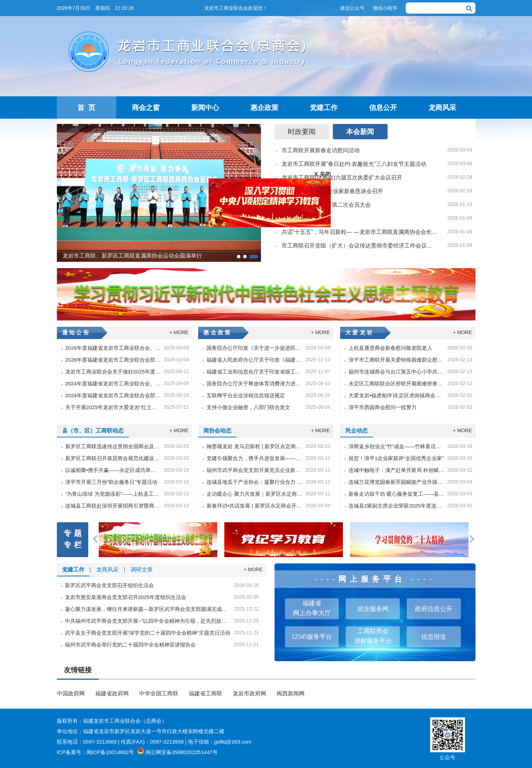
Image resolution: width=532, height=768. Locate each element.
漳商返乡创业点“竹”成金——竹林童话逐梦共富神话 (396, 446)
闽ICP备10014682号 (110, 752)
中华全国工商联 (159, 693)
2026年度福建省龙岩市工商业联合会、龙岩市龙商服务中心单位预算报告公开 (113, 348)
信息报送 (434, 637)
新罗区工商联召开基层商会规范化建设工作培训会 (113, 458)
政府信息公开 (434, 609)
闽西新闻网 (291, 693)
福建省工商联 (205, 693)
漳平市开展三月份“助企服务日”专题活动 (111, 482)
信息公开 (383, 108)
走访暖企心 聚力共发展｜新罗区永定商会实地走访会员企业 (254, 494)
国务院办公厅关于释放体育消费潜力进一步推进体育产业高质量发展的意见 (254, 383)
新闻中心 (205, 108)
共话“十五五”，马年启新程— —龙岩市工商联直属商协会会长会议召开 (359, 232)
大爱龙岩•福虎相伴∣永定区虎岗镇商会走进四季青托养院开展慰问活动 (396, 395)
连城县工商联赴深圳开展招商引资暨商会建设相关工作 (113, 506)
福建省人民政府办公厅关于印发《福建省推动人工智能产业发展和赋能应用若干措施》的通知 (254, 360)
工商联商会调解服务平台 (373, 636)
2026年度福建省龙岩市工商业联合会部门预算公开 (113, 360)
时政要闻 (302, 132)
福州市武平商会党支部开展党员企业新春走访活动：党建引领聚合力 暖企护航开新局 (254, 470)
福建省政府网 (112, 693)
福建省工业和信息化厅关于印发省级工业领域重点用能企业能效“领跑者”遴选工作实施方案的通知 (254, 372)
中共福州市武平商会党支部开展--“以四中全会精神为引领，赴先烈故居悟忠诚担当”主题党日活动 (148, 621)
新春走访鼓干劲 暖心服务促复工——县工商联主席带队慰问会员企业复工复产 (396, 494)
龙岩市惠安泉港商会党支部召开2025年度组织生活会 (126, 597)
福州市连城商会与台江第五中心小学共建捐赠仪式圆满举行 (396, 372)
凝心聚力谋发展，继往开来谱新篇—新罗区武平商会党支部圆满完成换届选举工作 (148, 609)
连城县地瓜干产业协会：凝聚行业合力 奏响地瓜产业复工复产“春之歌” (254, 482)
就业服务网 (373, 609)
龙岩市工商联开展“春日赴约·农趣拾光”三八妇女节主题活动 (354, 164)
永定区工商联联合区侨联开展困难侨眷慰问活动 (396, 383)
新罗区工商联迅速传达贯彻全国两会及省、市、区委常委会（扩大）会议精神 (113, 446)
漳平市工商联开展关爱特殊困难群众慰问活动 (396, 360)
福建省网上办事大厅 (312, 608)
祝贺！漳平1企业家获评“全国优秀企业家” (396, 458)
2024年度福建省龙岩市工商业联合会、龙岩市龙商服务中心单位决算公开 (113, 383)
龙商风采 (442, 108)
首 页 (86, 108)
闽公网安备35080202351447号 (182, 752)
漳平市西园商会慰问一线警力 (383, 407)
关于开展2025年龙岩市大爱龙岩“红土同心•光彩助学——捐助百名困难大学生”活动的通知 (113, 407)
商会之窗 (146, 108)
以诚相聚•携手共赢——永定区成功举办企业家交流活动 (113, 470)
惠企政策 (264, 108)
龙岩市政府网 (249, 693)
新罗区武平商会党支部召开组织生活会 (109, 585)
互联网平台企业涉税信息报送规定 (246, 395)
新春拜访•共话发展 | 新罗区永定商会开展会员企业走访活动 (254, 506)
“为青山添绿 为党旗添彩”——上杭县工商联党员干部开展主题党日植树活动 (113, 494)
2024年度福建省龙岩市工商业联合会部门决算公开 (113, 395)
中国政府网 (71, 693)
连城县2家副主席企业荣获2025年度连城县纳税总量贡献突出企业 (396, 506)
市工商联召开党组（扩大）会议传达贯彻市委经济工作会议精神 (359, 246)
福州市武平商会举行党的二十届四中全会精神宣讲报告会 (130, 645)
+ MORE (179, 332)
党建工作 (324, 108)
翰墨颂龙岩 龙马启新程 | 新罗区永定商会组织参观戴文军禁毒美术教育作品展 (254, 446)
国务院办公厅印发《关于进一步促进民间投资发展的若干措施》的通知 (254, 348)
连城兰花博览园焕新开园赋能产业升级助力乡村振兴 (396, 482)
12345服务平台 (312, 637)
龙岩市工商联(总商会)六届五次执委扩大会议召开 (342, 178)
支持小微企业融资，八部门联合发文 (248, 407)
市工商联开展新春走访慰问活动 (321, 150)
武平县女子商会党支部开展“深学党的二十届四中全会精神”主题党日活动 (148, 633)
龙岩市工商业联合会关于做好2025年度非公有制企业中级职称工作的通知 (113, 372)
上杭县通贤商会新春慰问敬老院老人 (390, 348)
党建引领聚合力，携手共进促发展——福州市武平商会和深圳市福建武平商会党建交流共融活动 (254, 458)
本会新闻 (360, 132)
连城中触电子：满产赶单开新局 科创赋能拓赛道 (396, 470)
